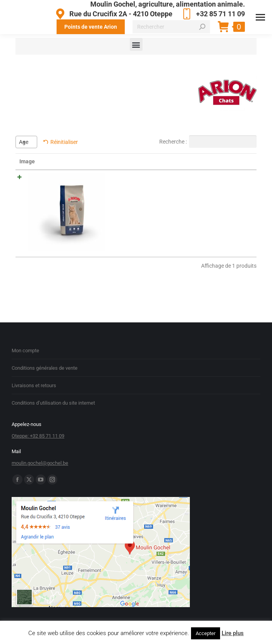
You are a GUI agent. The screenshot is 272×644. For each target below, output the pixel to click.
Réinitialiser (64, 142)
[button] (136, 44)
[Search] (171, 27)
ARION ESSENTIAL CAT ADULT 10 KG (70, 187)
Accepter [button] (206, 633)
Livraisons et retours (34, 374)
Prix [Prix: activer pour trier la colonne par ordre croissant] (175, 161)
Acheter (238, 180)
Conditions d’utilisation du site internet (53, 392)
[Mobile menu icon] (260, 17)
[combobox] (26, 142)
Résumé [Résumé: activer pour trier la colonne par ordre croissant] (110, 161)
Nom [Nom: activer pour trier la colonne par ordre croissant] (56, 161)
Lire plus (233, 633)
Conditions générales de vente (45, 357)
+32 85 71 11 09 (213, 14)
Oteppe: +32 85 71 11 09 (38, 425)
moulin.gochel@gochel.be (40, 452)
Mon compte (25, 339)
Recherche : (208, 142)
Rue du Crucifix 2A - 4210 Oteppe (113, 14)
